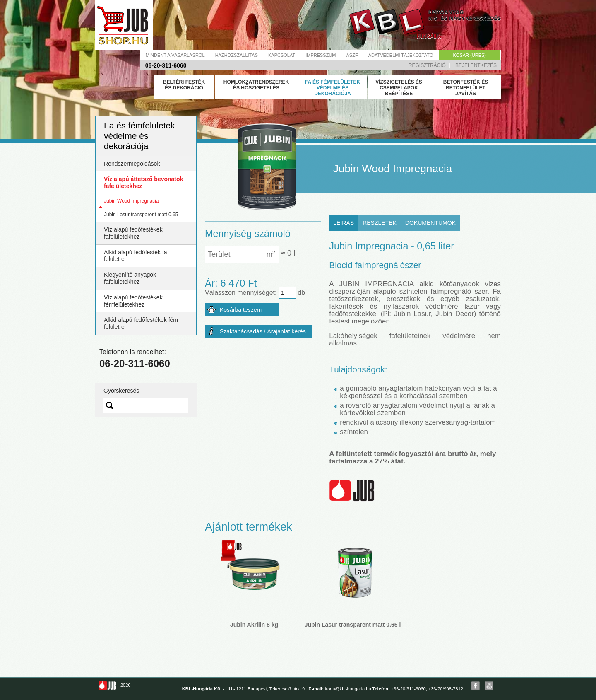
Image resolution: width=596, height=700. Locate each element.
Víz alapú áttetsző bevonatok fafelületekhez (143, 182)
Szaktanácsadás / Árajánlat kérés (263, 331)
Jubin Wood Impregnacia (131, 201)
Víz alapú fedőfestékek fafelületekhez (133, 233)
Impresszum (321, 55)
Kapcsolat (282, 55)
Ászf (352, 55)
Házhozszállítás (237, 55)
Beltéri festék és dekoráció (184, 85)
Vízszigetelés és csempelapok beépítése (399, 88)
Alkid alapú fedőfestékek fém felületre (141, 323)
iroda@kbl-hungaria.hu (348, 689)
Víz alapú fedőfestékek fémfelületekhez (133, 301)
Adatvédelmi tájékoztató (401, 55)
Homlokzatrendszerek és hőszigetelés (256, 85)
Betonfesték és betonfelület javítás (466, 88)
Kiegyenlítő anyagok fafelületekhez (130, 278)
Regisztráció (427, 65)
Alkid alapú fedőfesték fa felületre (136, 256)
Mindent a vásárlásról (175, 55)
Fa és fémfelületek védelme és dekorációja (333, 88)
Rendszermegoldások (132, 164)
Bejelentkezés (476, 65)
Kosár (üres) (470, 55)
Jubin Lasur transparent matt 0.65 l (142, 215)
